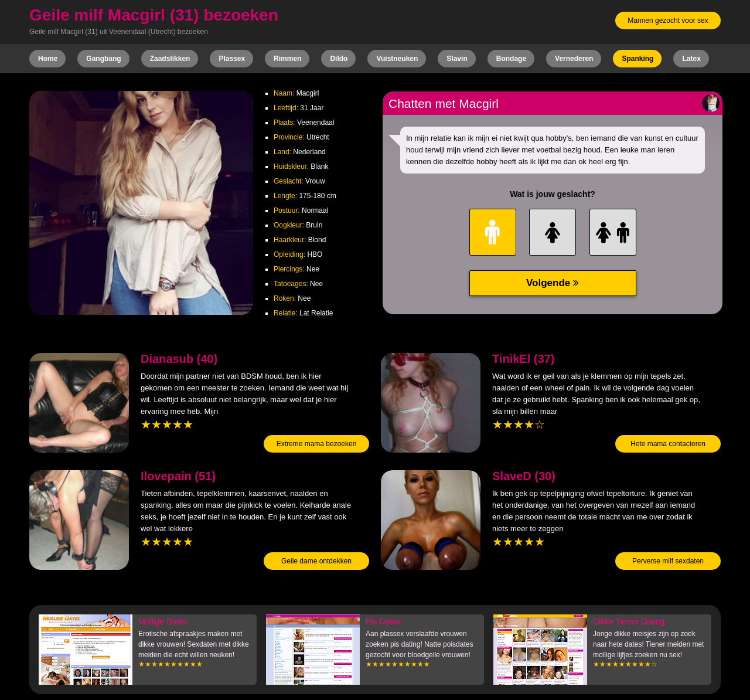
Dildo (339, 59)
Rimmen (287, 59)
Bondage (511, 59)
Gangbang (103, 59)
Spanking (637, 59)
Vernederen (574, 59)
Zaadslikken (170, 59)
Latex (691, 59)
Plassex (232, 59)
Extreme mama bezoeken (317, 444)
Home (48, 59)
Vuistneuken (397, 59)
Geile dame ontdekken (316, 561)
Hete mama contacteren (668, 444)
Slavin (457, 59)
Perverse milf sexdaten (668, 561)
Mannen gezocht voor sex (668, 21)
